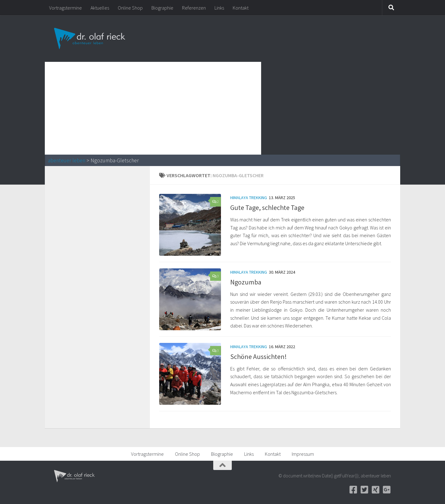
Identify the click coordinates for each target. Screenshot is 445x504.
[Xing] (375, 490)
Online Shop (130, 8)
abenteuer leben (67, 160)
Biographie (162, 8)
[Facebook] (353, 490)
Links (219, 8)
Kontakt (241, 8)
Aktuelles (100, 8)
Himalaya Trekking (249, 198)
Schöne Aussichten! (259, 357)
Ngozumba (246, 282)
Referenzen (194, 8)
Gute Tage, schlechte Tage (267, 207)
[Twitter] (364, 490)
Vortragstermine (66, 8)
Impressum (303, 454)
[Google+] (387, 490)
